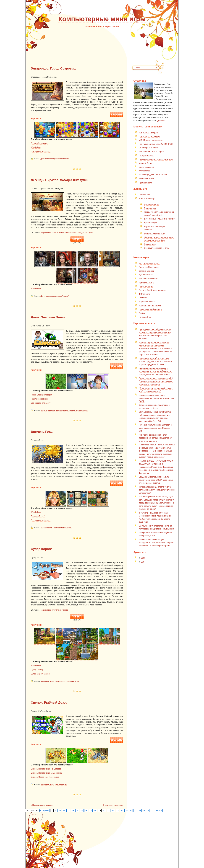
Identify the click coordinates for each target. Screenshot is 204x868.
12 (68, 810)
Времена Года (42, 432)
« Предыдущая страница (42, 805)
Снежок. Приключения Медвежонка (46, 773)
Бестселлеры (61, 681)
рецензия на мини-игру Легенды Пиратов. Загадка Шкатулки (67, 233)
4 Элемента (144, 294)
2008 (143, 558)
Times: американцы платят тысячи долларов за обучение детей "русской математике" (157, 490)
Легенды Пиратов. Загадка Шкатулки (60, 180)
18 (95, 810)
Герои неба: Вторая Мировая (153, 290)
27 (135, 810)
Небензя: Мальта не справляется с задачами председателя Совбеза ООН (155, 428)
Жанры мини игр (147, 198)
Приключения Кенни (40, 399)
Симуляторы (150, 244)
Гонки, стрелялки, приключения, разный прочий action (64, 410)
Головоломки (46, 528)
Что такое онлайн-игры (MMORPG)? (156, 144)
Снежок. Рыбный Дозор (49, 703)
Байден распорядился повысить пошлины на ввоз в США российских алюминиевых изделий (156, 480)
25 (126, 810)
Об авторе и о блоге (148, 148)
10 (59, 810)
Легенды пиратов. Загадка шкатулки (156, 159)
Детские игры (73, 681)
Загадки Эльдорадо (39, 143)
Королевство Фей (147, 302)
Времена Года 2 (38, 516)
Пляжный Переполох (149, 267)
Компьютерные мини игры (102, 19)
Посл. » (158, 810)
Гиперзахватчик (146, 155)
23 (118, 810)
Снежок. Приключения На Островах (46, 769)
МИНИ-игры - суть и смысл (152, 140)
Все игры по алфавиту (41, 151)
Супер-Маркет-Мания (40, 674)
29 (144, 810)
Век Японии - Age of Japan (151, 152)
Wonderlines (36, 147)
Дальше (161, 121)
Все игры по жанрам (148, 132)
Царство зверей (146, 167)
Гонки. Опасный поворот (42, 395)
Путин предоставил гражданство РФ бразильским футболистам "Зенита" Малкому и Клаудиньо (156, 381)
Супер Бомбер (37, 670)
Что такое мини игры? (149, 263)
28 (140, 810)
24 (122, 810)
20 (104, 810)
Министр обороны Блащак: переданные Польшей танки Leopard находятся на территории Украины (156, 543)
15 (82, 810)
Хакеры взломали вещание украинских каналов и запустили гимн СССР (157, 398)
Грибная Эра (145, 317)
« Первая (45, 810)
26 (131, 810)
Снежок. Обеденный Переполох (45, 777)
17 (91, 810)
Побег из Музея (146, 286)
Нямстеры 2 (144, 298)
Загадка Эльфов (147, 271)
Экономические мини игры (157, 248)
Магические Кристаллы (150, 305)
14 (77, 810)
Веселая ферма (146, 178)
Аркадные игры (47, 681)
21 (109, 810)
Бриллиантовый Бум (149, 279)
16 (86, 810)
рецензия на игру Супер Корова (54, 610)
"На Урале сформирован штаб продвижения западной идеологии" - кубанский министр (156, 438)
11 (64, 810)
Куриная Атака (146, 275)
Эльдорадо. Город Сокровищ (54, 68)
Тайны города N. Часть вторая (153, 175)
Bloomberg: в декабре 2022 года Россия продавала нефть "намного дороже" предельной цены (155, 361)
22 (113, 810)
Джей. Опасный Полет (48, 317)
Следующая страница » (113, 805)
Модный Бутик (146, 163)
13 (73, 810)
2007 (143, 562)
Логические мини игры (63, 528)
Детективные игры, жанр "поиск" (55, 159)
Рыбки (142, 313)
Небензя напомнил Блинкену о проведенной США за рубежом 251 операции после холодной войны (155, 371)
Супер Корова (42, 549)
